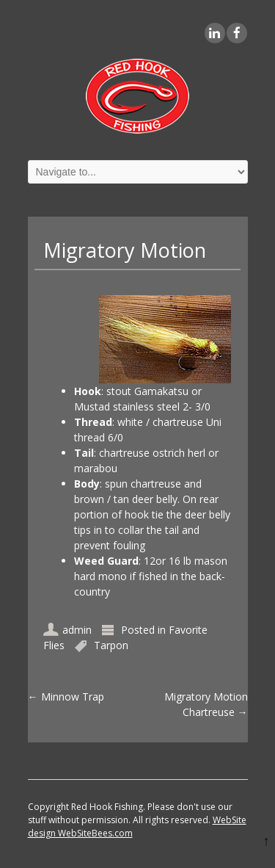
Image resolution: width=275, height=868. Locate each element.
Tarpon (111, 645)
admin (77, 630)
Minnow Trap (66, 697)
